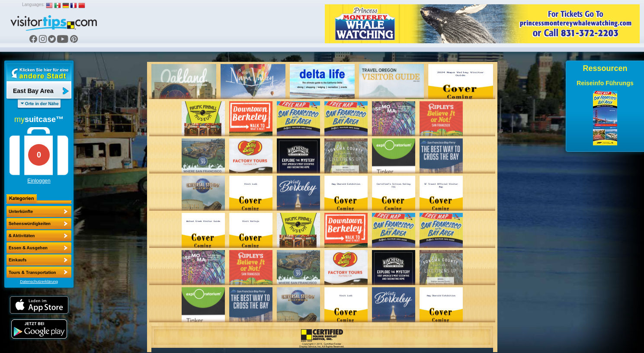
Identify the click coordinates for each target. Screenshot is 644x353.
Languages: (33, 5)
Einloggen (39, 181)
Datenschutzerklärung (39, 282)
